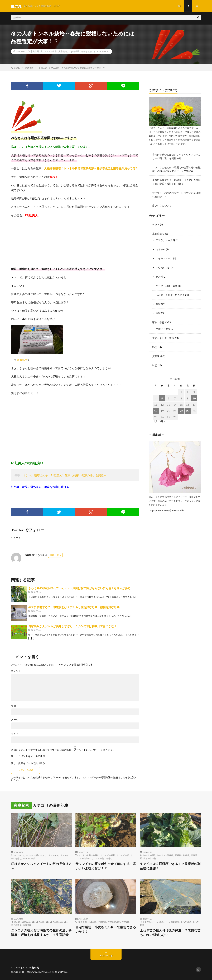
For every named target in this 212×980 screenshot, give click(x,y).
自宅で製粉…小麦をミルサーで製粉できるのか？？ (106, 930)
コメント (16, 671)
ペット (156, 224)
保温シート (164, 922)
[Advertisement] (75, 428)
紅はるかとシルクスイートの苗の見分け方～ (41, 866)
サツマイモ (53, 855)
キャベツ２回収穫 (165, 855)
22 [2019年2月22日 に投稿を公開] (181, 408)
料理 (155, 345)
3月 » (162, 418)
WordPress (62, 972)
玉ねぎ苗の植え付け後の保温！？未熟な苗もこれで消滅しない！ (170, 933)
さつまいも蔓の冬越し (36, 855)
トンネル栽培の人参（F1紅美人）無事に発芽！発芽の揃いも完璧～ (65, 475)
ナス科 (159, 275)
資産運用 (157, 354)
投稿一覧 (54, 555)
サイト (15, 734)
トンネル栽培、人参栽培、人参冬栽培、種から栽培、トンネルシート (76, 51)
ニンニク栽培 (38, 922)
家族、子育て (160, 320)
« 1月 (155, 418)
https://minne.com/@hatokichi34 (167, 507)
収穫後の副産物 (182, 855)
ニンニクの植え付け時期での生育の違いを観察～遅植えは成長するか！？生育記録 (41, 933)
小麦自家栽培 (114, 922)
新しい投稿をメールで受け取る (28, 763)
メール (16, 720)
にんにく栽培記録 (22, 922)
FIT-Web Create (31, 972)
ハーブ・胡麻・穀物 (167, 284)
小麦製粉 (126, 922)
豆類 (158, 311)
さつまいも (19, 855)
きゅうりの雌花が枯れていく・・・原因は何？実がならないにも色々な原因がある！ (81, 588)
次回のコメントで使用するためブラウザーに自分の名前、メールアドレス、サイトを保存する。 (63, 750)
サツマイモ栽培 (108, 855)
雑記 (155, 363)
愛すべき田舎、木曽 (163, 336)
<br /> (21, 242)
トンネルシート (150, 922)
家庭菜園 (35, 51)
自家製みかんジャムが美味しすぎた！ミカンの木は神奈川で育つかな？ (73, 626)
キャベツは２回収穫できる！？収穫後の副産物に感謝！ (170, 866)
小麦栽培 (92, 922)
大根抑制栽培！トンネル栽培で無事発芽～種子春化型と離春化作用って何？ (91, 168)
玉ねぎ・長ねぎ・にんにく (170, 293)
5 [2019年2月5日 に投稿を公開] (162, 395)
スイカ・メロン (164, 257)
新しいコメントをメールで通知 (28, 756)
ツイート (16, 537)
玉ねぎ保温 (186, 922)
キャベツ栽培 (149, 855)
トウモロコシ (163, 266)
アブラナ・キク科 (165, 239)
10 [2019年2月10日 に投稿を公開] (194, 395)
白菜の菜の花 (150, 858)
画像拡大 (22, 360)
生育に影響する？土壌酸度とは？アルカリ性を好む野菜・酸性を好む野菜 (74, 607)
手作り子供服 (163, 327)
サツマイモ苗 (29, 858)
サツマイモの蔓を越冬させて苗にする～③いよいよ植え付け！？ (106, 866)
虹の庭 (35, 968)
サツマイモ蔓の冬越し (102, 858)
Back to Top (106, 956)
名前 (14, 706)
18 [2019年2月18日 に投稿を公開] (156, 408)
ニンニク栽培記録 (54, 922)
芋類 (158, 302)
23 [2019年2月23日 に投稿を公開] (188, 408)
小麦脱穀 (102, 922)
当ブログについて (162, 205)
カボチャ (161, 248)
